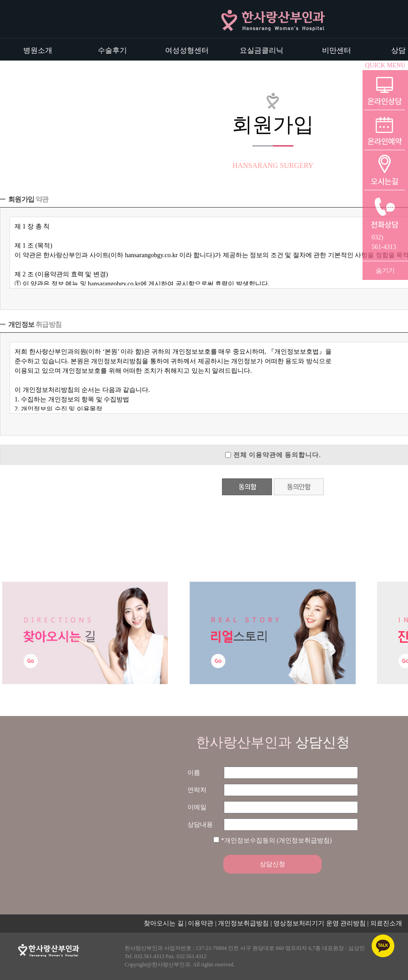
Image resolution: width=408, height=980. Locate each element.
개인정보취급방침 (243, 923)
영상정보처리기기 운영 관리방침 (320, 923)
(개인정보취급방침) (304, 840)
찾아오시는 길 (164, 923)
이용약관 (201, 923)
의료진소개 (386, 923)
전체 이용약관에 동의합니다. (277, 455)
